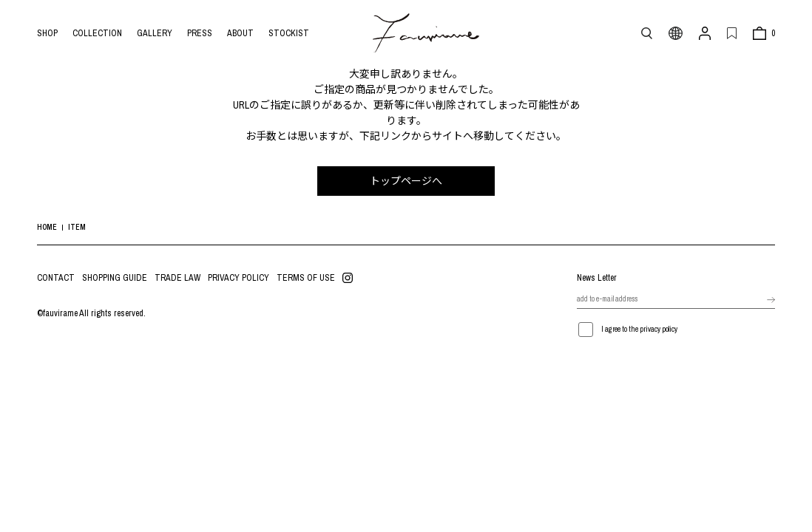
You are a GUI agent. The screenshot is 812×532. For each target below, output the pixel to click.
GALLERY (155, 33)
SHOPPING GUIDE (115, 278)
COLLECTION (97, 33)
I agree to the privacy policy (639, 329)
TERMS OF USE (306, 278)
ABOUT (240, 33)
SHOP (47, 33)
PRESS (200, 33)
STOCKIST (289, 33)
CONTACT (56, 278)
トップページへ (406, 181)
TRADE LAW (177, 278)
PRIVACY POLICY (238, 278)
